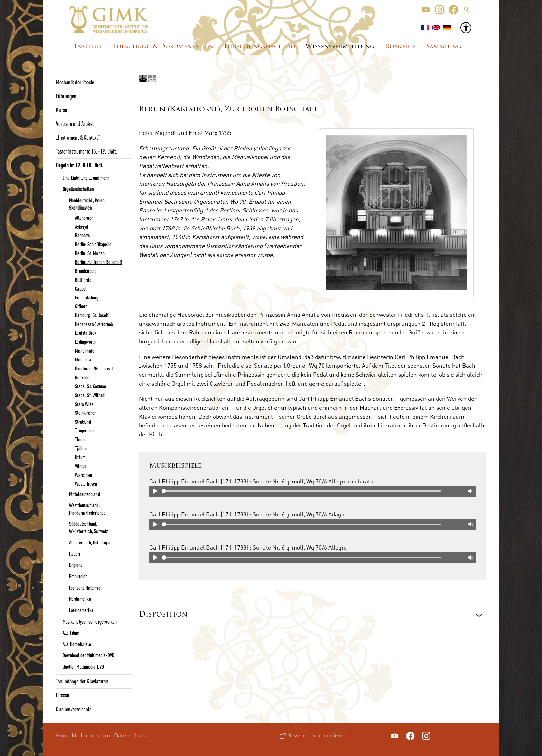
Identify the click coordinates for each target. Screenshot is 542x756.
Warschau (83, 475)
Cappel (81, 288)
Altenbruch (84, 218)
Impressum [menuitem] (95, 735)
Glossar (63, 695)
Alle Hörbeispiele (77, 644)
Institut (88, 47)
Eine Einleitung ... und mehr (86, 178)
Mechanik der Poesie (75, 82)
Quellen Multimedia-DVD (83, 666)
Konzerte (400, 47)
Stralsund (83, 422)
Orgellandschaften (78, 189)
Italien (74, 554)
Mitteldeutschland (85, 494)
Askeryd (82, 227)
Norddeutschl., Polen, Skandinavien (87, 204)
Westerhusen (86, 483)
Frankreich (78, 576)
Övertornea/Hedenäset (94, 368)
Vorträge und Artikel (75, 123)
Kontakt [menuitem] (66, 735)
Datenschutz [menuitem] (130, 735)
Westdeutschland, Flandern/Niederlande (87, 509)
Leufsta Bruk (86, 333)
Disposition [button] (163, 615)
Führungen (66, 96)
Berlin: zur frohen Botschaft (99, 262)
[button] (426, 10)
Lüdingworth (85, 342)
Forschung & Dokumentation (163, 47)
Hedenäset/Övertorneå (94, 324)
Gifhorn (81, 306)
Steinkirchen (86, 413)
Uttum (80, 457)
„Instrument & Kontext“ (78, 137)
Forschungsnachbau (260, 47)
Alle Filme (71, 633)
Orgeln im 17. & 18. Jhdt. (80, 165)
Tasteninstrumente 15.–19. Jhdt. (87, 151)
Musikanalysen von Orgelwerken (90, 621)
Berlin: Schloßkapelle (93, 244)
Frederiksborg (87, 297)
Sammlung (444, 47)
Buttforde (83, 280)
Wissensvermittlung (340, 47)
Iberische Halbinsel (85, 588)
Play (155, 491)
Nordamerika (80, 599)
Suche (467, 10)
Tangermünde (86, 430)
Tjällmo (81, 448)
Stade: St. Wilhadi (90, 395)
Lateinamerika (81, 610)
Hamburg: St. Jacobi (92, 315)
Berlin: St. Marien (90, 253)
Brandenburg (86, 271)
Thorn (80, 439)
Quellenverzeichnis (74, 709)
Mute (470, 491)
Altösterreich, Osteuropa (90, 542)
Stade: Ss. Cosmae (91, 386)
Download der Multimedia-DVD (88, 655)
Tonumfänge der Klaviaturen (82, 681)
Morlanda (83, 359)
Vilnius (81, 466)
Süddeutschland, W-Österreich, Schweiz (88, 527)
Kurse (62, 110)
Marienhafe (85, 351)
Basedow (83, 235)
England (76, 565)
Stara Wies (84, 404)
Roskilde (82, 377)
